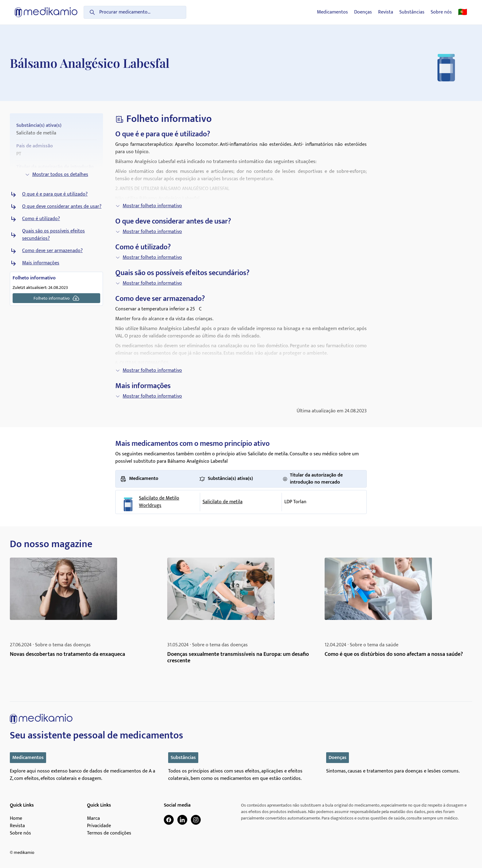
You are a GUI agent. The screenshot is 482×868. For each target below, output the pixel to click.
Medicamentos (332, 12)
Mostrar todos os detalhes (57, 175)
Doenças (363, 12)
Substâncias (412, 12)
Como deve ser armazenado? (52, 251)
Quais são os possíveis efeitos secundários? (53, 235)
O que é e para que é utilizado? (55, 194)
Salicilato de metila (223, 502)
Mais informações (41, 263)
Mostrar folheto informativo (149, 206)
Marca (93, 819)
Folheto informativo (57, 298)
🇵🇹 (463, 12)
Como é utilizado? (41, 219)
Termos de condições (109, 833)
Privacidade (99, 826)
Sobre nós (441, 12)
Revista (386, 12)
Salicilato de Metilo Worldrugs (159, 502)
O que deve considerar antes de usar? (62, 207)
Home (16, 819)
